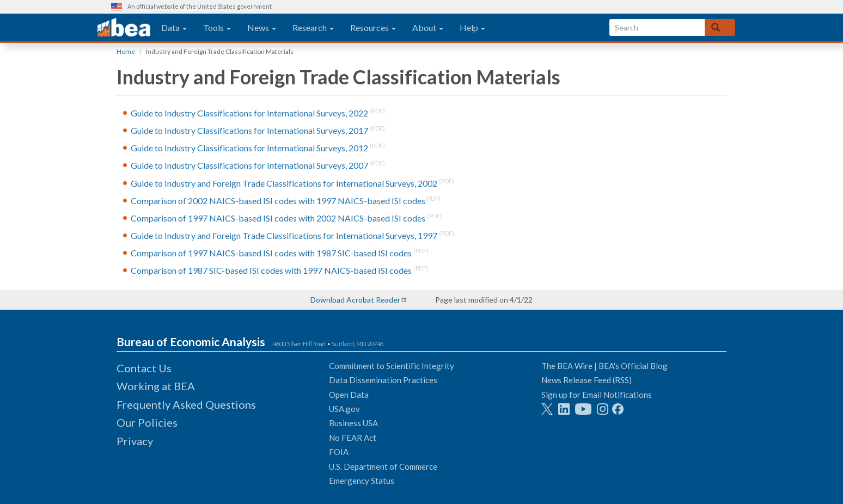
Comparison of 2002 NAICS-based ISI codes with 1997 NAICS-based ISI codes (278, 201)
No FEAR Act (353, 438)
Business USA (353, 423)
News (262, 27)
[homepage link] (124, 28)
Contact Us (144, 368)
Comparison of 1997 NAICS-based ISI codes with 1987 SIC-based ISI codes (271, 253)
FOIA (339, 452)
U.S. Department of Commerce (383, 466)
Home (126, 51)
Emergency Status (362, 481)
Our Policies (147, 422)
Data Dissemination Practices (383, 380)
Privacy (135, 441)
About (428, 27)
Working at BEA (156, 386)
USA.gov (344, 409)
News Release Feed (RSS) (587, 380)
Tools (217, 27)
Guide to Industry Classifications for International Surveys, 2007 (249, 166)
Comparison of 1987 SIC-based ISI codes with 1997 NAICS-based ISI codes (271, 271)
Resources (373, 27)
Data (174, 27)
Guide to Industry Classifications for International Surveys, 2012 (249, 148)
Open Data (349, 395)
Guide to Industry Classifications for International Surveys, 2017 (249, 130)
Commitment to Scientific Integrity (392, 366)
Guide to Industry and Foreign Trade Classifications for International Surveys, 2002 (284, 183)
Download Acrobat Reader (355, 300)
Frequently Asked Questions (186, 404)
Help (472, 27)
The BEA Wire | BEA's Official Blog (604, 366)
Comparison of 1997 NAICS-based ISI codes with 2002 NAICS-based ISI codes (278, 218)
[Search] (720, 27)
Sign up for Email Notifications (597, 395)
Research (313, 27)
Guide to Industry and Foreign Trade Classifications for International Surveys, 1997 (284, 235)
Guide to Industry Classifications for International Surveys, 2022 (249, 113)
